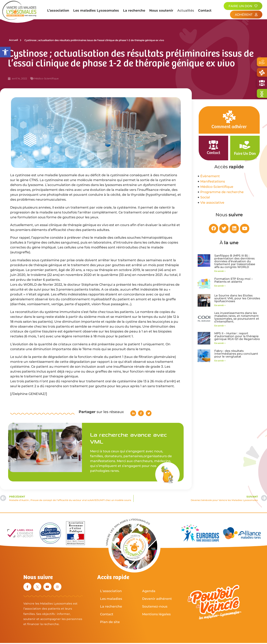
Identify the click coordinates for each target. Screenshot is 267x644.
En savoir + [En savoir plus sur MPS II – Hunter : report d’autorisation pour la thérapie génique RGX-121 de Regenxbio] (220, 343)
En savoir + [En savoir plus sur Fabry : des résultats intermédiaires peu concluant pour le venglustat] (220, 361)
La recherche (134, 10)
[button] (5, 52)
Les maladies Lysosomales (96, 10)
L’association (58, 10)
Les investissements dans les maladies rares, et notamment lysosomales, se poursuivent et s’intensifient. (237, 317)
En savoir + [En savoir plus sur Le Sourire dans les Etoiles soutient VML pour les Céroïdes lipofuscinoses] (220, 305)
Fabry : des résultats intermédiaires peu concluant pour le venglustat (236, 354)
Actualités (186, 10)
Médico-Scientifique (46, 78)
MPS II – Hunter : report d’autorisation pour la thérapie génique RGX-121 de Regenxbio (237, 336)
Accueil (15, 40)
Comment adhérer (229, 127)
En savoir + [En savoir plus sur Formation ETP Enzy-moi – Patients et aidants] (220, 286)
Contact (205, 10)
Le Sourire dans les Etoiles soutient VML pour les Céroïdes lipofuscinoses (237, 298)
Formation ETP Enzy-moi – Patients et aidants (234, 280)
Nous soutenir (161, 10)
